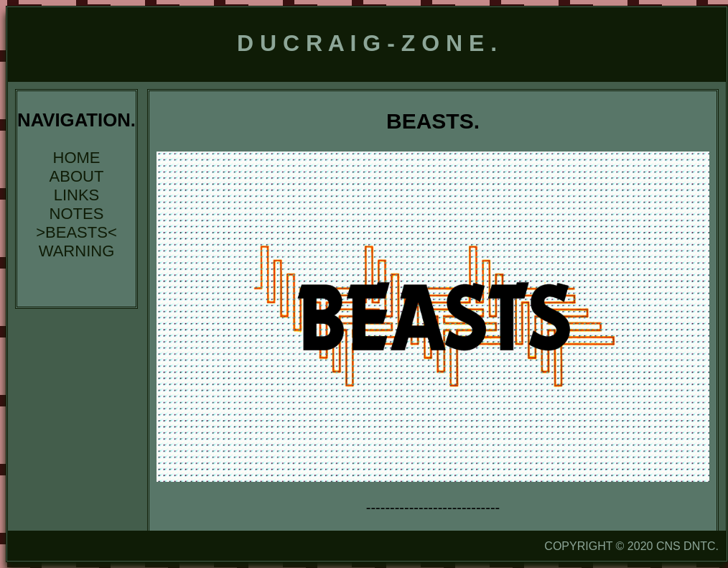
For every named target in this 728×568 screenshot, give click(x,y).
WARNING (77, 251)
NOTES (77, 214)
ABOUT (77, 176)
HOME (77, 158)
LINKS (77, 195)
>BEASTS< (76, 232)
